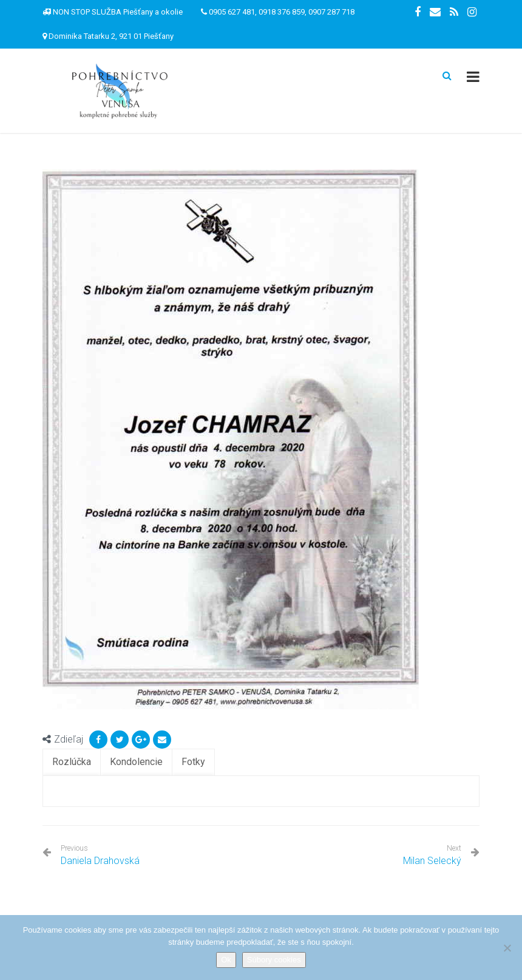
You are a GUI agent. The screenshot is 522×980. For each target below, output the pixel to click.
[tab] (72, 762)
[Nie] (507, 948)
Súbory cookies (274, 960)
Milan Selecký (432, 861)
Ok (226, 960)
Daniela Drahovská (100, 855)
